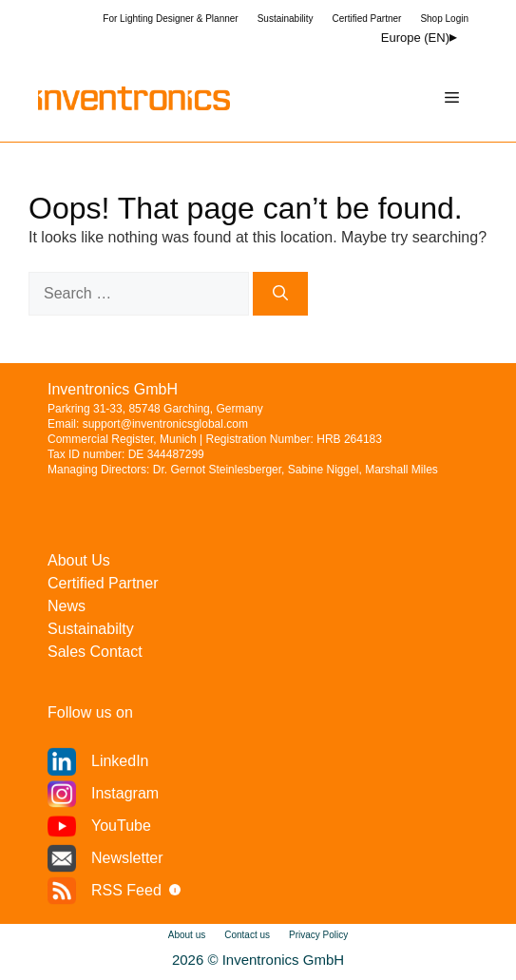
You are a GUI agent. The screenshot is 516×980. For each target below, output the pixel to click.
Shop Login (444, 19)
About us (187, 935)
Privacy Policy (318, 935)
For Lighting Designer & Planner (170, 19)
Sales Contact (95, 652)
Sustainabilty (91, 629)
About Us (79, 560)
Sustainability (286, 19)
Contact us (247, 935)
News (67, 606)
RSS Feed (126, 890)
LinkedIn (120, 761)
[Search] (280, 294)
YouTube (121, 826)
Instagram (125, 793)
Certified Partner (367, 19)
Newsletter (127, 858)
